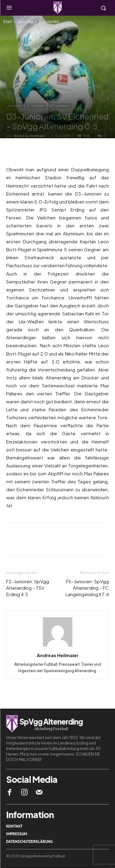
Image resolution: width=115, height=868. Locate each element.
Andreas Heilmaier (30, 136)
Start (8, 22)
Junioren (25, 22)
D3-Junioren (60, 106)
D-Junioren (49, 22)
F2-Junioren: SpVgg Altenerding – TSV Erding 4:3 (28, 588)
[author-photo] (58, 646)
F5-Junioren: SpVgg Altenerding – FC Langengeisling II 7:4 (87, 588)
